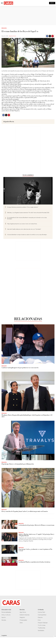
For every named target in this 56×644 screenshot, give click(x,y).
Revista (52, 3)
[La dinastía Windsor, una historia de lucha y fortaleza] (9, 561)
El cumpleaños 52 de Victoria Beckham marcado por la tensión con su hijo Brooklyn (27, 218)
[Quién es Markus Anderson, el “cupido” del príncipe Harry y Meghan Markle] (9, 537)
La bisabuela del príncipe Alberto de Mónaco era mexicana (36, 525)
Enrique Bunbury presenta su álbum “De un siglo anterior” (23, 207)
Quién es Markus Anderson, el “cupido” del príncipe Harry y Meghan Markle (36, 535)
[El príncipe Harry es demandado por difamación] (28, 440)
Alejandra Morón (12, 36)
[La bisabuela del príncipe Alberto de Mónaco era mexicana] (9, 524)
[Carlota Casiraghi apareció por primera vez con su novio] (28, 344)
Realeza (4, 28)
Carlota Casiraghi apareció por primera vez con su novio (20, 368)
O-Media (41, 610)
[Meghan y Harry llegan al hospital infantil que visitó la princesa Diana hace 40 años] (28, 391)
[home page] (8, 3)
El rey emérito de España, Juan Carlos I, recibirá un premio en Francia (25, 511)
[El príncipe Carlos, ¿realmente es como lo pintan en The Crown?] (9, 549)
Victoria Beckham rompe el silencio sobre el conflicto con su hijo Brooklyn (27, 235)
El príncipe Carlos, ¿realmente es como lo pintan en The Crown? (35, 550)
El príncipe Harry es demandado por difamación (18, 464)
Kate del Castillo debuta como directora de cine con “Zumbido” (24, 229)
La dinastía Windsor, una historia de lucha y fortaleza (34, 562)
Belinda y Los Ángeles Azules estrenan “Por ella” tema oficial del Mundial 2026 (28, 213)
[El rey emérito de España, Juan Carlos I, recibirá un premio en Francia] (28, 488)
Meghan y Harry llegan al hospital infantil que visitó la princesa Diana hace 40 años (27, 416)
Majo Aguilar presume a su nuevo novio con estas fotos (22, 224)
